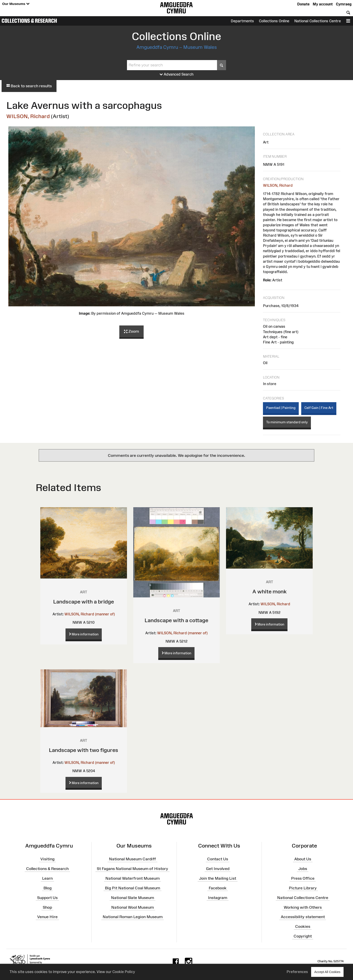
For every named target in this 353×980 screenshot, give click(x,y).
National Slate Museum (132, 898)
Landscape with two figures (84, 750)
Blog (48, 888)
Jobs (303, 869)
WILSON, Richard (28, 116)
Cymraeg (344, 4)
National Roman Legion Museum (133, 917)
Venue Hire (47, 917)
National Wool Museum (132, 907)
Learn (47, 878)
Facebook (218, 888)
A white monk (269, 591)
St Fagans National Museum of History (132, 869)
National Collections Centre (318, 21)
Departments (242, 21)
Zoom (131, 332)
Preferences (297, 972)
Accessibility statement (303, 917)
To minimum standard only (287, 422)
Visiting (47, 859)
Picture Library (303, 888)
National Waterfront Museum (132, 878)
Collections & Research (29, 21)
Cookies (303, 926)
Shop (47, 907)
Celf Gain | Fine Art (319, 408)
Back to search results (29, 86)
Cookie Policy (124, 972)
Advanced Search (177, 74)
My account (323, 4)
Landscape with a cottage (176, 620)
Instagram (218, 898)
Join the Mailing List (218, 878)
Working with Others (303, 907)
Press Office (303, 878)
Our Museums (16, 4)
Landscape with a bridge (84, 602)
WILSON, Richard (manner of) (90, 614)
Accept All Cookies (327, 972)
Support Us (47, 898)
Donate (303, 4)
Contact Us (218, 859)
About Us (303, 859)
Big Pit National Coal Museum (132, 888)
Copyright (303, 936)
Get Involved (218, 869)
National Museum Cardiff (132, 859)
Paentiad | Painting (281, 408)
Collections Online (274, 21)
